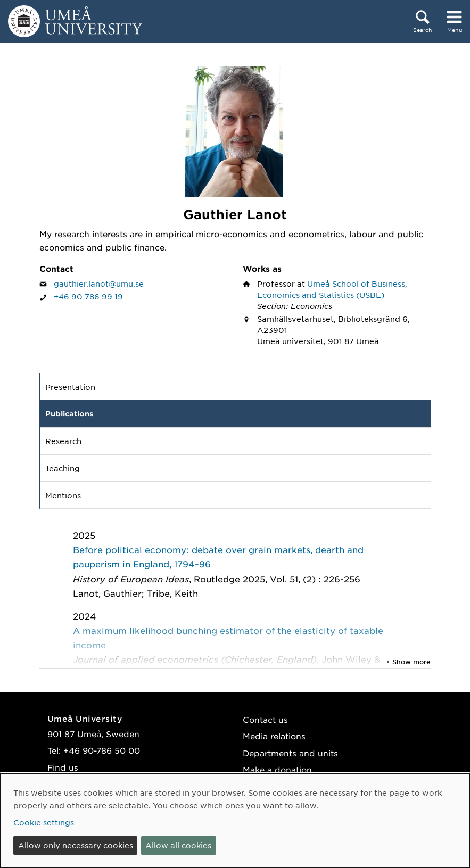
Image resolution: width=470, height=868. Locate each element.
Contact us (265, 719)
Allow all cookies (178, 845)
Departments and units (290, 753)
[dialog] (235, 821)
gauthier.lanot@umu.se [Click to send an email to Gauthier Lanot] (99, 283)
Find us (63, 767)
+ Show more (408, 662)
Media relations (274, 736)
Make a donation (277, 769)
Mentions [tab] (63, 495)
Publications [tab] (69, 414)
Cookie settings (44, 822)
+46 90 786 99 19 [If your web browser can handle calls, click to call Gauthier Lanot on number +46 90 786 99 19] (88, 296)
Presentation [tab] (70, 387)
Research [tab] (63, 441)
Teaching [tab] (63, 468)
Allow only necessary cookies (76, 845)
